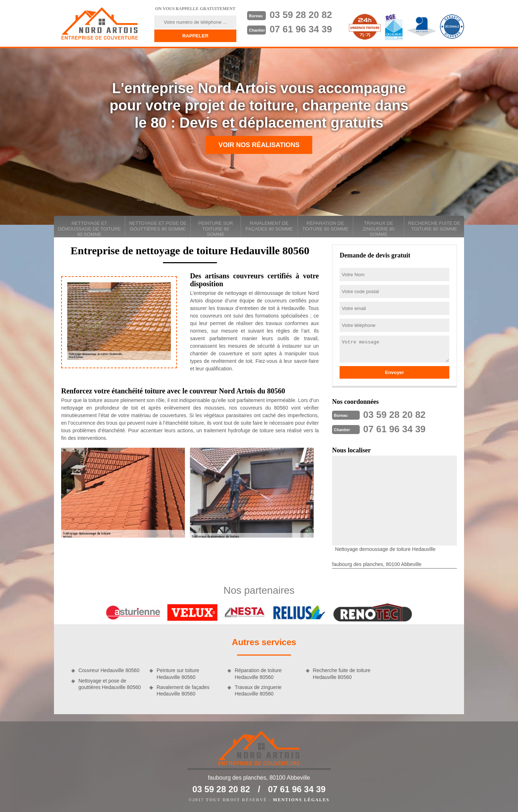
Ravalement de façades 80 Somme (269, 226)
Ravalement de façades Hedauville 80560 (183, 690)
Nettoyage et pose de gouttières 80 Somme (158, 226)
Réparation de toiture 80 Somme (325, 226)
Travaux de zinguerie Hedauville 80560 (258, 690)
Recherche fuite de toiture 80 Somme (434, 226)
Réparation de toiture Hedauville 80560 (258, 674)
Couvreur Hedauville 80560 (109, 670)
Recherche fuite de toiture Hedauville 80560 (342, 674)
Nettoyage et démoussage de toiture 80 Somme (89, 229)
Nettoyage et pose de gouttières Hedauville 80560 (110, 684)
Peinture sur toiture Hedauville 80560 (178, 674)
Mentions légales (301, 800)
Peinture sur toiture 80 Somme (216, 229)
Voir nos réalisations (259, 145)
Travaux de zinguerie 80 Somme (379, 229)
